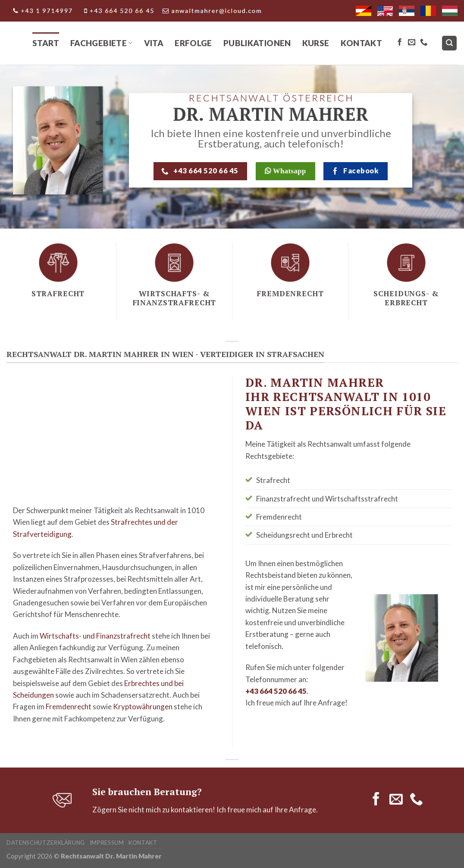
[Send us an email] (412, 43)
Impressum (107, 843)
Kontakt (362, 43)
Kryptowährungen (143, 707)
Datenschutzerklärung (46, 843)
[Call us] (424, 43)
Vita (154, 43)
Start (46, 43)
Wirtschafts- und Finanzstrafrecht (95, 636)
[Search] (450, 43)
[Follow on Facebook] (400, 43)
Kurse (316, 43)
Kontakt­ (143, 843)
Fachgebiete (102, 43)
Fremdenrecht (69, 707)
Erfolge (193, 43)
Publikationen (257, 43)
